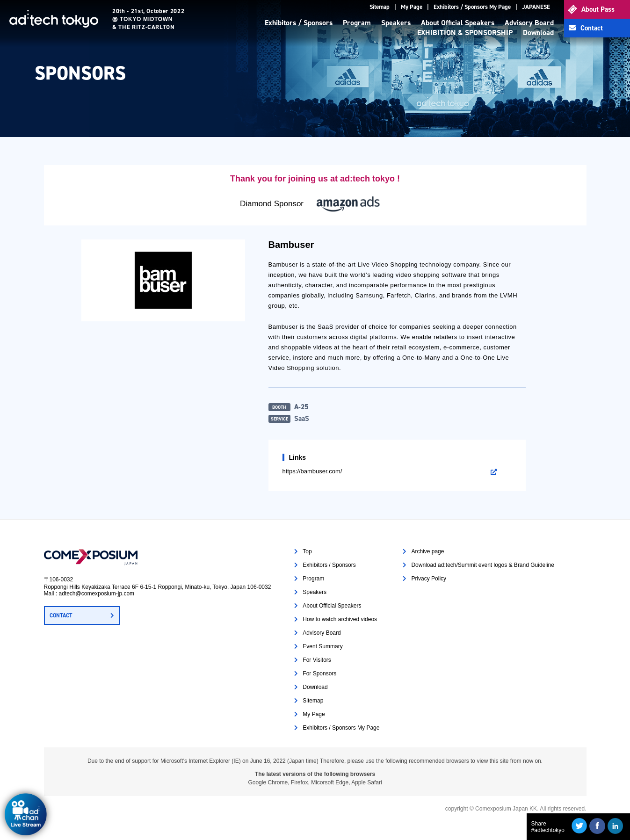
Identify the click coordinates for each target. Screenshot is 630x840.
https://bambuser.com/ (312, 471)
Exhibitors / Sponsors (299, 23)
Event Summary (322, 646)
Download (538, 33)
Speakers (396, 23)
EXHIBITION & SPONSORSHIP (465, 33)
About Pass (598, 9)
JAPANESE (536, 7)
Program (357, 23)
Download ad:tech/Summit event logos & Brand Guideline (483, 565)
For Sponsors (319, 673)
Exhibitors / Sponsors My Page (472, 7)
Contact (592, 28)
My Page (412, 7)
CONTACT (61, 616)
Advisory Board (529, 23)
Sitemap (380, 7)
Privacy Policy (429, 579)
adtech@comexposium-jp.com (97, 594)
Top (307, 551)
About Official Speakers (458, 23)
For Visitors (317, 660)
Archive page (427, 551)
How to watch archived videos (340, 619)
